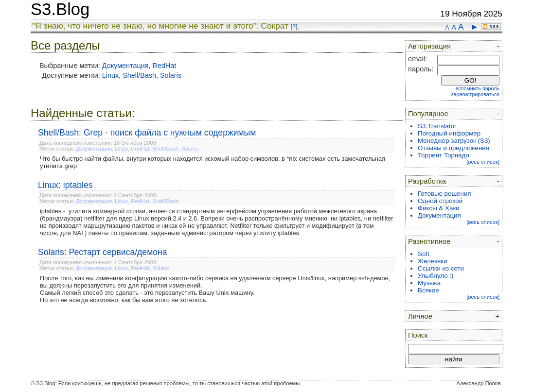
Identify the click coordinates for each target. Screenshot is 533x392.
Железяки (433, 261)
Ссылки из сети (441, 268)
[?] (294, 27)
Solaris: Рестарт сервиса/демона (103, 252)
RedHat (165, 66)
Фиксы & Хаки (439, 208)
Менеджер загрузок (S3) (454, 141)
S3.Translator (437, 126)
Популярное (428, 114)
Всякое (428, 290)
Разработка (427, 181)
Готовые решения (444, 194)
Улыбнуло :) (435, 276)
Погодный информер (449, 133)
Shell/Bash (139, 75)
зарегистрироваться (475, 94)
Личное (420, 316)
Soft (424, 254)
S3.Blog (60, 9)
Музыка (429, 283)
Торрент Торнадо (444, 155)
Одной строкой (440, 201)
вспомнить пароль (478, 88)
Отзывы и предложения (453, 148)
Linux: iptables (65, 185)
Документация (125, 66)
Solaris (171, 75)
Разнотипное (429, 241)
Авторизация (429, 46)
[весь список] (483, 162)
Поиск (418, 335)
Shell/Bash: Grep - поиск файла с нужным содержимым (147, 133)
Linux (110, 75)
